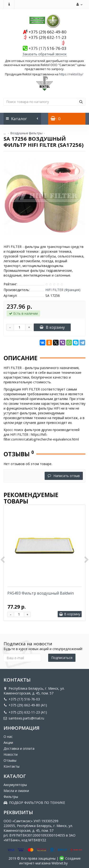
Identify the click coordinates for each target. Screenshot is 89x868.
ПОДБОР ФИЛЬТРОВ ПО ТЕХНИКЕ (34, 803)
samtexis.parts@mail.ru (24, 718)
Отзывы (10, 760)
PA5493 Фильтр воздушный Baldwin (41, 593)
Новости (11, 754)
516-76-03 (47, 48)
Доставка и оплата (19, 748)
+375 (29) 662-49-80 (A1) (25, 705)
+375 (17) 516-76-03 (22, 699)
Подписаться (62, 658)
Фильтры (11, 797)
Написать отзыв (64, 476)
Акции (8, 742)
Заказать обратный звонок (45, 54)
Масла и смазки (16, 791)
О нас (8, 737)
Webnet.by (60, 863)
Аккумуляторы (15, 785)
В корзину (52, 327)
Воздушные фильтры (26, 133)
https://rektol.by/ (71, 74)
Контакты (12, 766)
